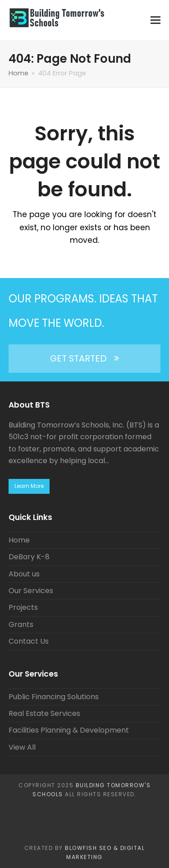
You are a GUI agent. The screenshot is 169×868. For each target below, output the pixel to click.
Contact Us (29, 641)
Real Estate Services (44, 713)
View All (22, 747)
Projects (23, 607)
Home (19, 540)
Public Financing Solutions (54, 697)
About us (24, 574)
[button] (155, 20)
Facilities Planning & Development (69, 730)
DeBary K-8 (29, 557)
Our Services (31, 591)
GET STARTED (84, 358)
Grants (21, 624)
